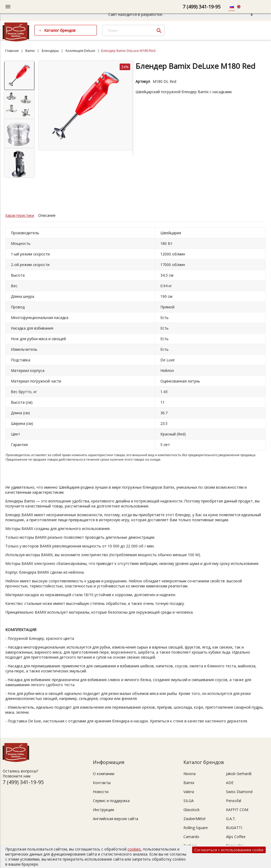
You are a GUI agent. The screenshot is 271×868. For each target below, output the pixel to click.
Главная (12, 51)
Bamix (30, 51)
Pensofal (234, 801)
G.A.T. (231, 819)
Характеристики (20, 215)
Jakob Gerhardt (239, 774)
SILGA (189, 801)
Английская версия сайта (116, 819)
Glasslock (191, 810)
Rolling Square (196, 828)
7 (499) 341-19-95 (202, 7)
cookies (134, 849)
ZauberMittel (194, 819)
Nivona (189, 774)
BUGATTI (234, 828)
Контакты (102, 783)
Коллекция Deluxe (80, 51)
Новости (101, 792)
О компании (104, 774)
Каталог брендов (60, 30)
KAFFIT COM (237, 810)
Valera (189, 792)
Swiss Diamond (239, 792)
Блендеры (50, 51)
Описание (47, 215)
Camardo (191, 837)
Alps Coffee (236, 837)
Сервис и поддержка (111, 801)
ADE (230, 783)
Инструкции (103, 810)
